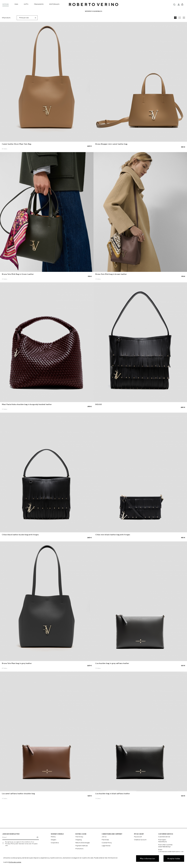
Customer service (164, 837)
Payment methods (82, 846)
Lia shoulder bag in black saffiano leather (113, 794)
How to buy (79, 837)
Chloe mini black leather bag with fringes (113, 535)
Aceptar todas (174, 859)
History (53, 837)
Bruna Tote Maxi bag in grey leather (17, 663)
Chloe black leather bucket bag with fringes (20, 535)
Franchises (105, 840)
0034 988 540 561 (164, 847)
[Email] (19, 837)
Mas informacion (148, 859)
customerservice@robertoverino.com (171, 852)
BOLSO (99, 404)
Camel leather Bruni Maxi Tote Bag (17, 144)
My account (138, 837)
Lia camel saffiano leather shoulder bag (18, 794)
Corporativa (55, 843)
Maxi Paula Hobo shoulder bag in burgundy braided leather (27, 404)
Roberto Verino (93, 5)
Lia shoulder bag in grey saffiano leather (112, 663)
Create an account (140, 840)
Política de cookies (15, 862)
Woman (6, 4)
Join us (104, 837)
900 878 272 (162, 842)
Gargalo (54, 840)
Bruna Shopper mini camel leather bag (111, 144)
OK (37, 837)
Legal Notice (106, 846)
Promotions (79, 849)
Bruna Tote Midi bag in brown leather (111, 274)
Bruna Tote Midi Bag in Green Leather (18, 274)
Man (16, 4)
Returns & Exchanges (83, 843)
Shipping (79, 840)
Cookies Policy (107, 843)
